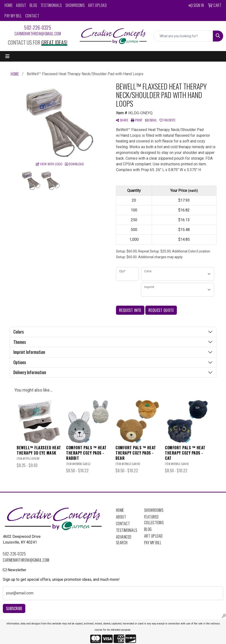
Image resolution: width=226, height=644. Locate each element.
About (21, 5)
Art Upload (97, 5)
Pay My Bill (13, 16)
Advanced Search (124, 540)
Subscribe (14, 608)
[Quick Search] (183, 36)
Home (9, 5)
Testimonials (51, 5)
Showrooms (75, 5)
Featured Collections (154, 520)
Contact (32, 16)
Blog (33, 5)
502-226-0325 (38, 27)
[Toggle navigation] (7, 56)
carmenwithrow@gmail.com (38, 34)
